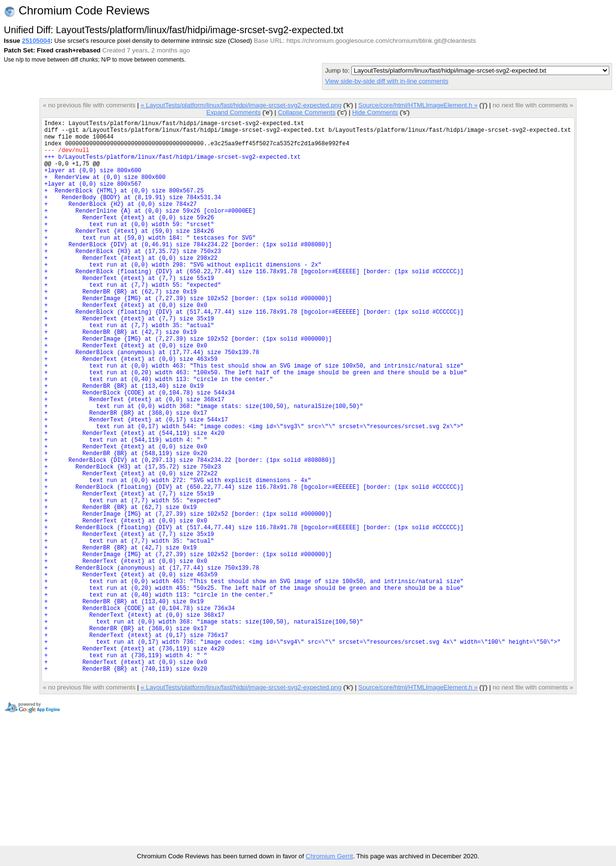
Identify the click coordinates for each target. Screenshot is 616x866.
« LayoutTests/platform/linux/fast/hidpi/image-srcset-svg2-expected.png (241, 105)
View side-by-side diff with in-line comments (386, 81)
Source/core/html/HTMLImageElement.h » (418, 105)
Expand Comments (234, 112)
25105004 (36, 41)
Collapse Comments (306, 112)
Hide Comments (375, 112)
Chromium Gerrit (329, 856)
